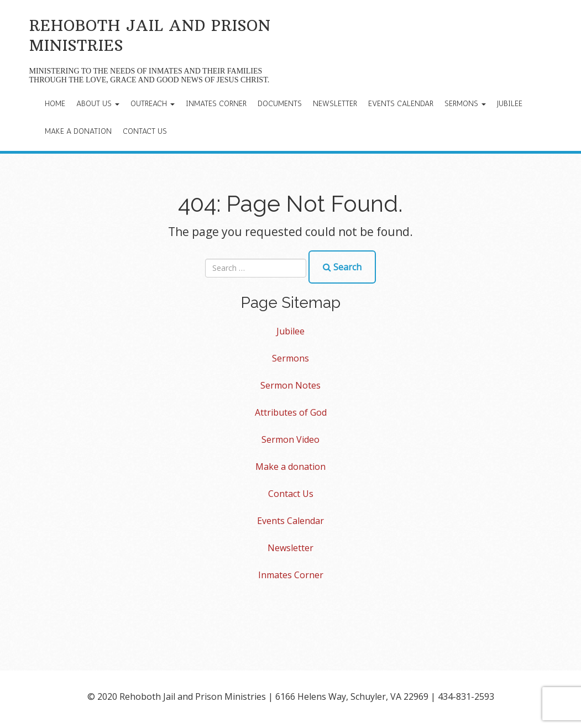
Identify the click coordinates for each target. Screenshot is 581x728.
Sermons (465, 104)
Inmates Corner (216, 104)
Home (55, 104)
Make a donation (78, 131)
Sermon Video (290, 439)
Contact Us (145, 131)
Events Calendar (401, 104)
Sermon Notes (290, 385)
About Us (98, 104)
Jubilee (510, 104)
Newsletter (335, 104)
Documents (280, 104)
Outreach (153, 104)
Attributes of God (291, 412)
